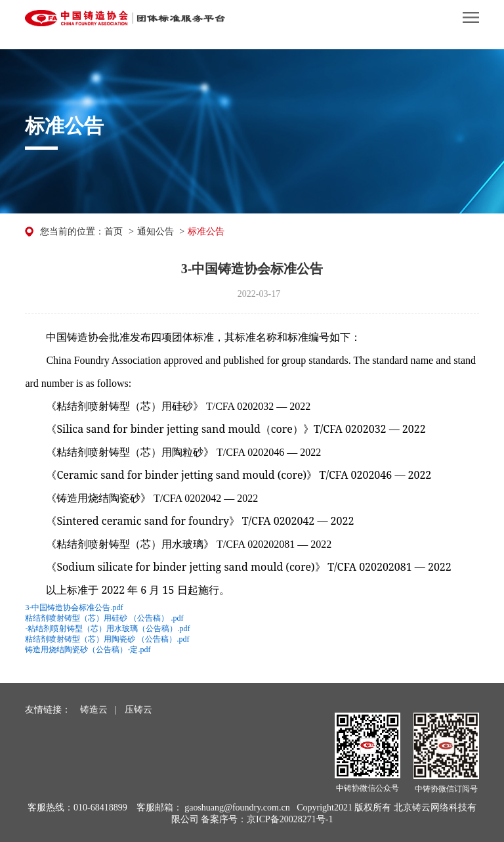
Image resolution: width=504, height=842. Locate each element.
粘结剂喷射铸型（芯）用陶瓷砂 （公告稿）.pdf (107, 639)
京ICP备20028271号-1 (290, 819)
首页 (114, 232)
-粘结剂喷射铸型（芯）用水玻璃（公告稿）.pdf (107, 629)
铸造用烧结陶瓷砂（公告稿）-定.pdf (88, 650)
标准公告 (206, 232)
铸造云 (94, 710)
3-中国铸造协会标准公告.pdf (74, 608)
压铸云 (138, 710)
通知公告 (156, 232)
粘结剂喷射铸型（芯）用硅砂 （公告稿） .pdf (104, 618)
